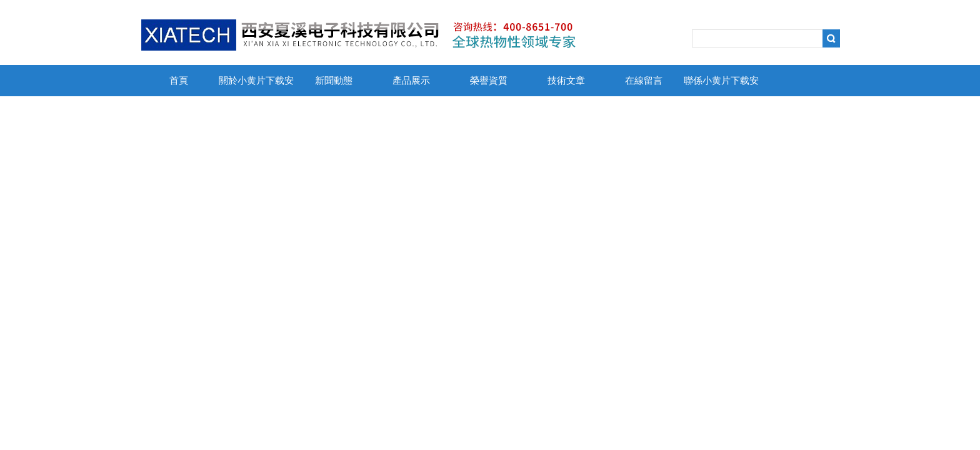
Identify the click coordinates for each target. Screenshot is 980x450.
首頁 (179, 81)
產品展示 (411, 81)
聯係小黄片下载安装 (721, 86)
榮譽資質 (489, 81)
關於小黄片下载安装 (256, 86)
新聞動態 (334, 81)
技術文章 (566, 81)
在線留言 (644, 81)
